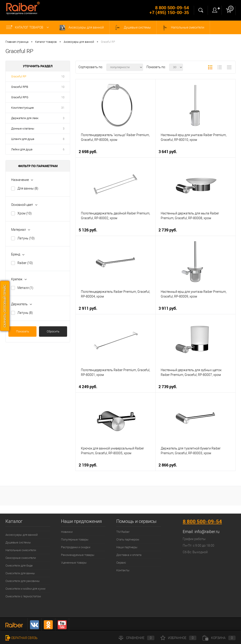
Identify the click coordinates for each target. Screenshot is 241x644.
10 (63, 76)
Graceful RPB (20, 87)
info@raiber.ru (207, 532)
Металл (25, 288)
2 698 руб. (88, 152)
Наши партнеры (127, 547)
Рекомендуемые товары (78, 555)
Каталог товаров (28, 27)
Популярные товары (75, 539)
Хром (25, 213)
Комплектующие (22, 108)
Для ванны (28, 188)
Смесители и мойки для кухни (25, 589)
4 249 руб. (88, 387)
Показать (23, 331)
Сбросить (53, 331)
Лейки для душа (22, 149)
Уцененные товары (74, 563)
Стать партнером (128, 539)
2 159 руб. (88, 465)
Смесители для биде (19, 566)
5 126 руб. (88, 230)
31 (63, 108)
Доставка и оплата (129, 555)
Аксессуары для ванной (82, 28)
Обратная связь (22, 638)
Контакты (123, 570)
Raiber (25, 263)
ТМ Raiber (123, 532)
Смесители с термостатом (23, 596)
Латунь (26, 238)
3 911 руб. (168, 308)
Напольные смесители (183, 28)
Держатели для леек (25, 118)
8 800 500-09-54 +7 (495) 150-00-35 (169, 10)
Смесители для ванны (20, 573)
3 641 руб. (168, 152)
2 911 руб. (88, 308)
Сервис (121, 563)
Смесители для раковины (23, 581)
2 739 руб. (168, 230)
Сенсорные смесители (21, 558)
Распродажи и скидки (76, 547)
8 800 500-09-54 (202, 521)
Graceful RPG (20, 97)
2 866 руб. (168, 465)
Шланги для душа (23, 139)
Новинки (67, 532)
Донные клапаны (23, 129)
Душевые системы (133, 28)
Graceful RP (19, 76)
